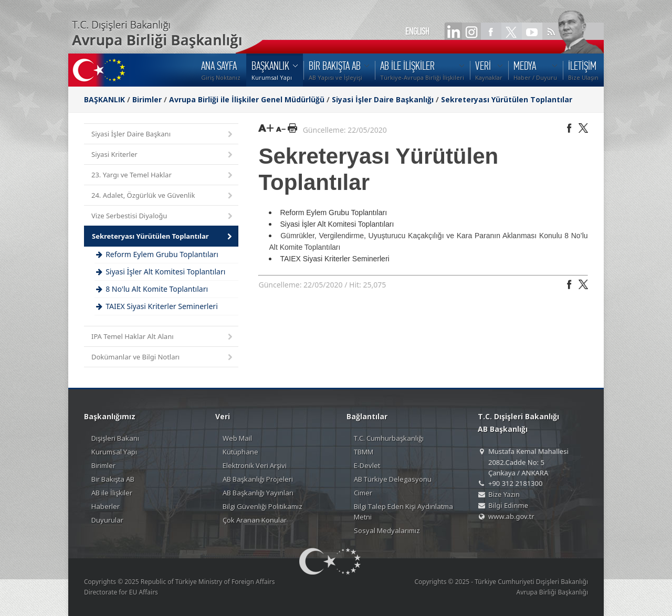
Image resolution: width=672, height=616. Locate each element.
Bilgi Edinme (508, 505)
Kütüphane (240, 452)
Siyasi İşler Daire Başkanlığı (383, 99)
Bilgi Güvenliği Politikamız (262, 506)
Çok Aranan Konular (255, 520)
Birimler (147, 99)
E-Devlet (367, 465)
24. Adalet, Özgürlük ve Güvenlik (163, 196)
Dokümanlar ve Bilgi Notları (163, 358)
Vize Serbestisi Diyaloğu (163, 216)
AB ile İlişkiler (112, 493)
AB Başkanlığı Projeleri (258, 479)
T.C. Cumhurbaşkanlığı (389, 438)
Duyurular (107, 520)
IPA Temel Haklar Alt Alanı (163, 337)
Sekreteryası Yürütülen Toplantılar (507, 99)
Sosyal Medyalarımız (387, 530)
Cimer (363, 493)
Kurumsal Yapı (114, 452)
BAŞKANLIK (104, 99)
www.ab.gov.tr (511, 516)
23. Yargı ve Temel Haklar (163, 176)
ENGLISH (417, 31)
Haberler (106, 506)
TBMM (364, 452)
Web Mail (237, 438)
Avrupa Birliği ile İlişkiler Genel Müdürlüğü (247, 99)
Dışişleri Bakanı (115, 438)
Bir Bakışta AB (113, 479)
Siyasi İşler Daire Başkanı (163, 135)
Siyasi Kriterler (163, 155)
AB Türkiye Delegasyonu (393, 479)
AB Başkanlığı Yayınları (258, 493)
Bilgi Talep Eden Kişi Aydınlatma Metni (403, 512)
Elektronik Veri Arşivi (255, 465)
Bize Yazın (504, 494)
